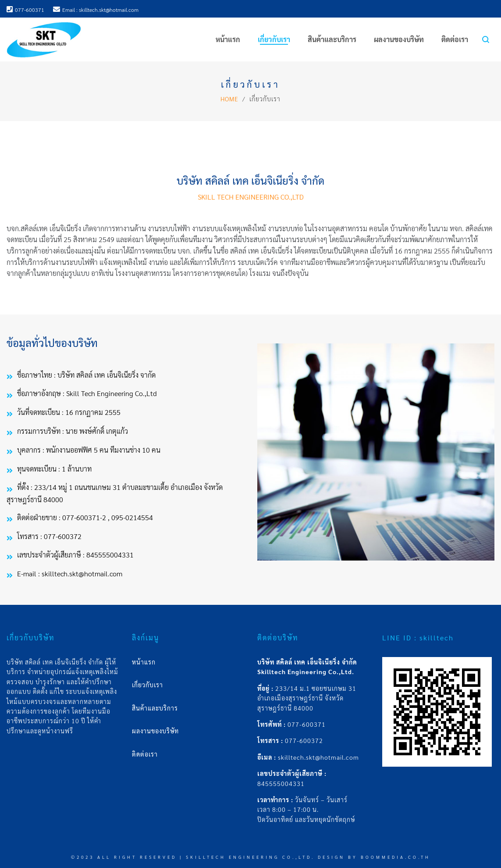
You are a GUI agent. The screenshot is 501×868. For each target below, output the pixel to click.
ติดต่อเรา (145, 754)
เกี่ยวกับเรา (147, 685)
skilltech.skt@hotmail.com (318, 757)
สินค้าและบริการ (155, 708)
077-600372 (304, 740)
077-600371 (307, 724)
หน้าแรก (144, 662)
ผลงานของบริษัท (155, 731)
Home (229, 99)
